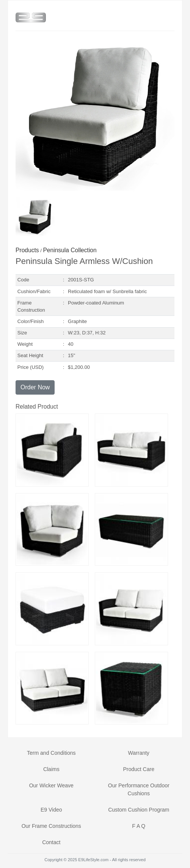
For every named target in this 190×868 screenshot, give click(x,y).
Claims (51, 769)
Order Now (35, 387)
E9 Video (51, 810)
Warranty (139, 753)
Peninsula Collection (70, 250)
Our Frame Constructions (51, 826)
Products (27, 250)
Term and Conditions (51, 753)
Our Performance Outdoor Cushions (139, 789)
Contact (51, 842)
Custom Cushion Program (139, 810)
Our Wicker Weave (51, 785)
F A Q (139, 826)
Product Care (138, 769)
